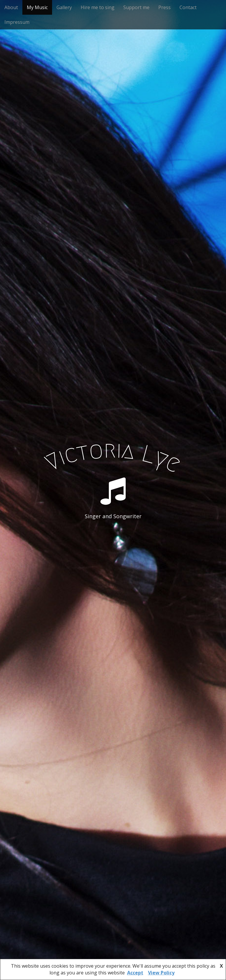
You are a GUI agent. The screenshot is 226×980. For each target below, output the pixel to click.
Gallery (64, 7)
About (11, 7)
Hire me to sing (98, 7)
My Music (37, 7)
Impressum (17, 22)
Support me (136, 7)
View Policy (161, 973)
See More (113, 540)
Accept (135, 973)
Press (164, 7)
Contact (188, 7)
